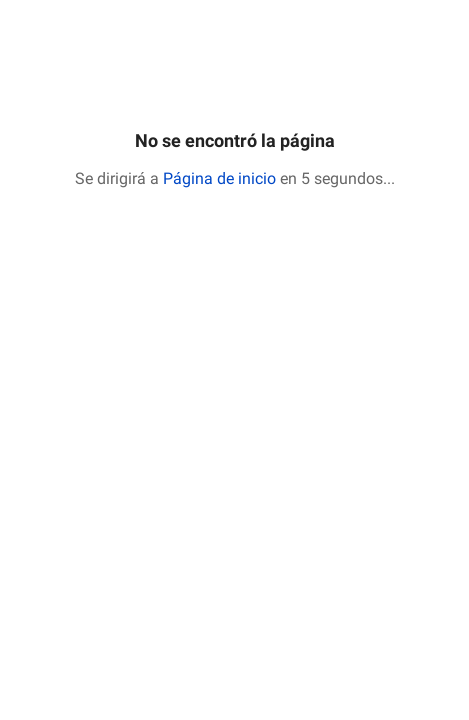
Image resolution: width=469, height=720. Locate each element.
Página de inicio (219, 178)
